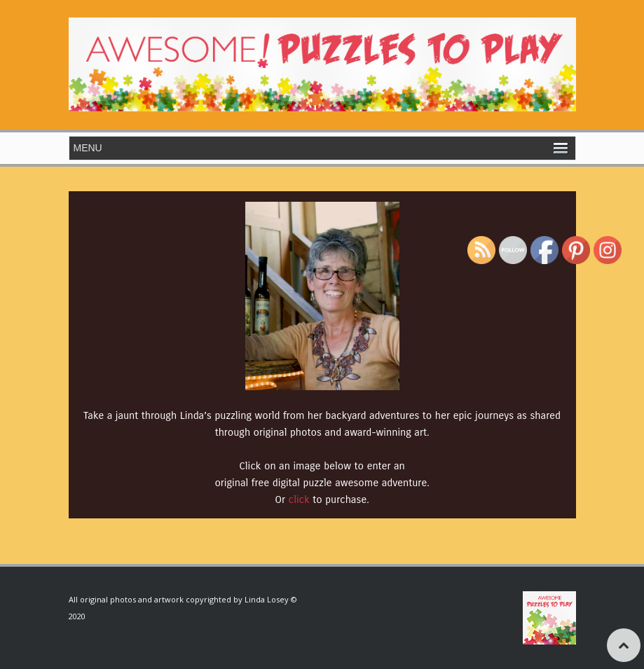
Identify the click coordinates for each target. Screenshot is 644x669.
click (299, 499)
